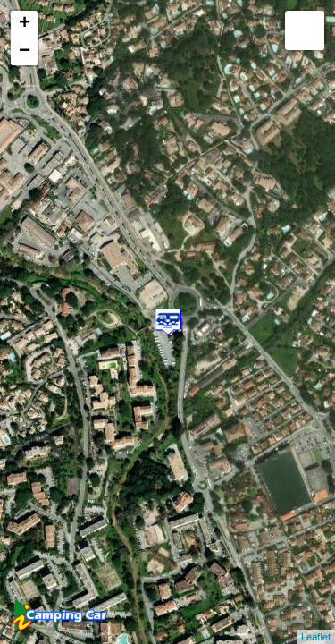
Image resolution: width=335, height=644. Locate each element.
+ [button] (25, 24)
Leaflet (316, 637)
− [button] (25, 52)
